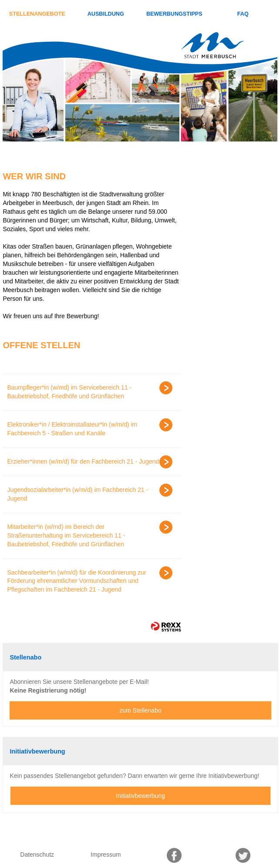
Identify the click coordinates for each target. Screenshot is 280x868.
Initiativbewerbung (140, 796)
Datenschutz (37, 855)
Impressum (106, 855)
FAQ (243, 14)
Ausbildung (106, 14)
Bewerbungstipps (174, 14)
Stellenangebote (37, 14)
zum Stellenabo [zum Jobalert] (140, 710)
